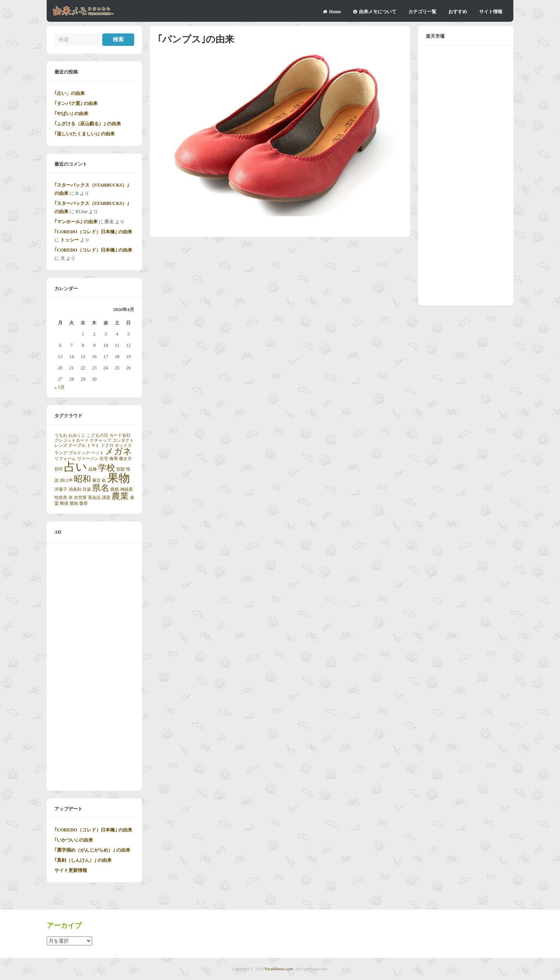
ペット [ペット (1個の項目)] (97, 453)
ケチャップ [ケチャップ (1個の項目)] (101, 440)
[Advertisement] (94, 666)
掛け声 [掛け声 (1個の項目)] (66, 480)
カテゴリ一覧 (422, 12)
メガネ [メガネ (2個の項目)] (118, 451)
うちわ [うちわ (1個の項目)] (61, 435)
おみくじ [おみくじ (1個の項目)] (77, 435)
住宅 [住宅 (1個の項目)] (104, 459)
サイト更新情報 (71, 870)
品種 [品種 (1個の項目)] (93, 469)
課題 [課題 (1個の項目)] (106, 498)
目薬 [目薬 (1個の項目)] (87, 489)
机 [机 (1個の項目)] (104, 480)
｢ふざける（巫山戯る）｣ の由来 (88, 124)
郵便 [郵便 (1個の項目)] (64, 503)
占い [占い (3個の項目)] (76, 467)
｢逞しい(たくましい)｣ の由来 (85, 134)
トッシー (70, 240)
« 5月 (60, 387)
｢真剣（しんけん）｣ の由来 (83, 860)
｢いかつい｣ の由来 (74, 840)
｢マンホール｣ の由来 (76, 222)
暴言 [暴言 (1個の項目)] (96, 480)
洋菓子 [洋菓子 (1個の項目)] (61, 489)
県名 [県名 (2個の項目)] (101, 488)
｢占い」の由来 (70, 93)
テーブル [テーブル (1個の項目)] (77, 445)
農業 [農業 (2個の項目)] (120, 496)
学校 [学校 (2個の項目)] (107, 468)
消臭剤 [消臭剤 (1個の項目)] (75, 489)
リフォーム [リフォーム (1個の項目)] (65, 459)
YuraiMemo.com (279, 969)
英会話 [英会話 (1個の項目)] (94, 498)
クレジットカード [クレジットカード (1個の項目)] (72, 440)
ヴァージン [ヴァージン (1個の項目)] (88, 459)
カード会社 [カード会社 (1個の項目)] (120, 435)
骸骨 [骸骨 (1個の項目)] (84, 503)
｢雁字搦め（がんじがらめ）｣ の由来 (92, 850)
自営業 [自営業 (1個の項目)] (80, 498)
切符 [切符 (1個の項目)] (59, 469)
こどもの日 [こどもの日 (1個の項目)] (97, 435)
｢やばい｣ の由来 (71, 114)
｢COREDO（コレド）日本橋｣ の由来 (93, 232)
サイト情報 (491, 12)
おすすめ (458, 12)
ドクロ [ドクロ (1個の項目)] (107, 445)
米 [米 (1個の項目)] (71, 498)
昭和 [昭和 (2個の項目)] (82, 479)
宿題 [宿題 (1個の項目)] (121, 469)
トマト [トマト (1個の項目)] (93, 445)
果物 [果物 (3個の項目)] (119, 478)
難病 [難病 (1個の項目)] (74, 503)
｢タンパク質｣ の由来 (76, 103)
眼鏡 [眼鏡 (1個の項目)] (115, 489)
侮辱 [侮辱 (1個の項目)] (114, 459)
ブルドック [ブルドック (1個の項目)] (79, 453)
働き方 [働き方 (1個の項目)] (125, 459)
